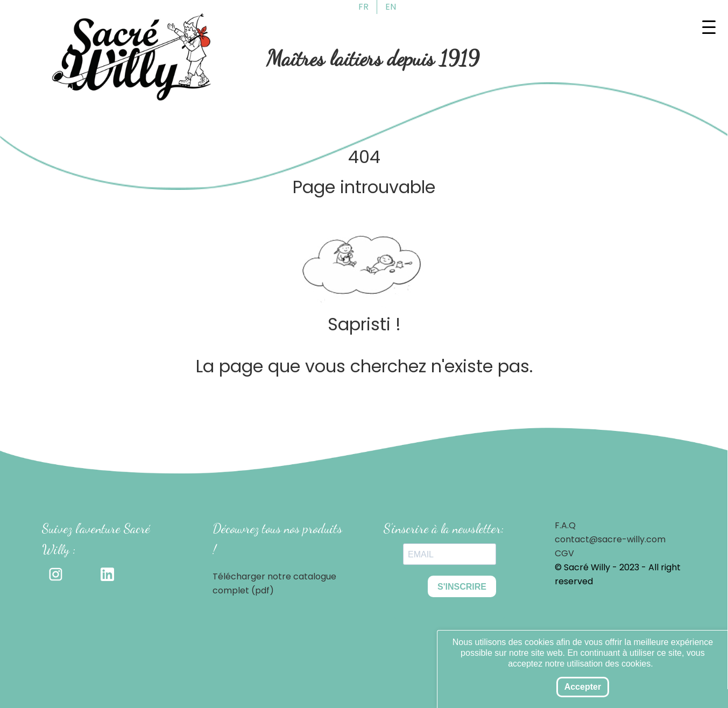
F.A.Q (565, 525)
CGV (564, 553)
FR (363, 7)
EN (391, 7)
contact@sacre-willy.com (610, 539)
